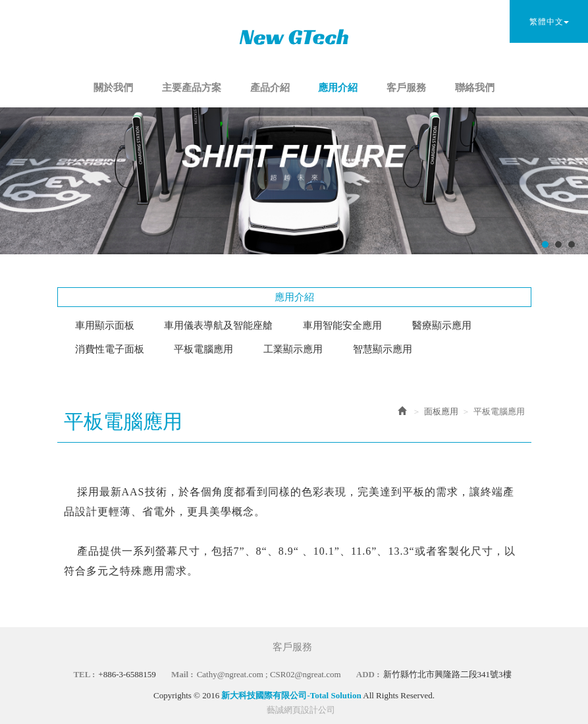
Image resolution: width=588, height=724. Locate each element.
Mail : (182, 674)
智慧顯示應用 (383, 349)
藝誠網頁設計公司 (301, 710)
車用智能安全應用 (342, 325)
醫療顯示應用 (442, 325)
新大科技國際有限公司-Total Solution (294, 37)
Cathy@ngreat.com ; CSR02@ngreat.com (269, 674)
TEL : (84, 674)
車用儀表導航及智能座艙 (218, 325)
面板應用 (441, 411)
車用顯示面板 (105, 325)
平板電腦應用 (203, 349)
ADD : (368, 674)
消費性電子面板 (110, 349)
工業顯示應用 (293, 349)
